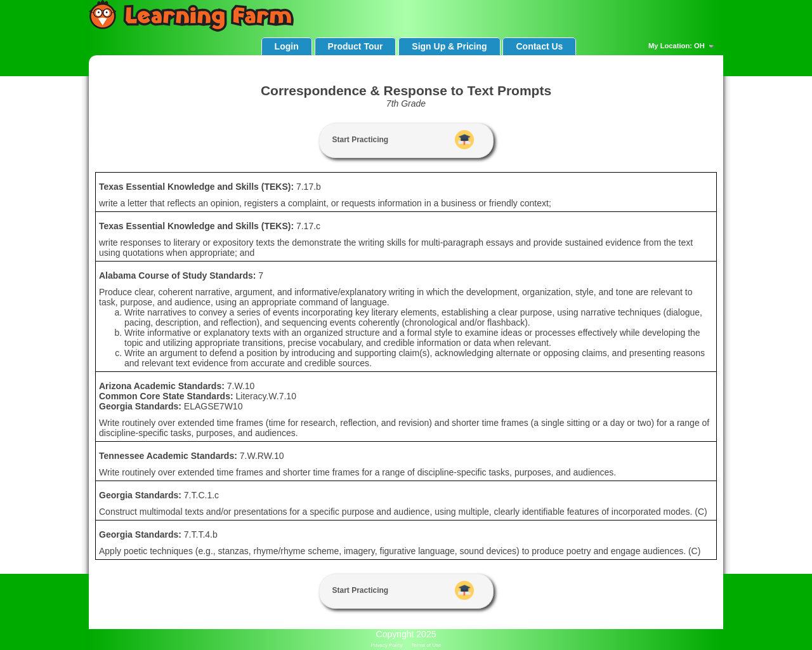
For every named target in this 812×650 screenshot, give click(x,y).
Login (287, 46)
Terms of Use (426, 645)
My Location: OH (683, 46)
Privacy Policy (387, 645)
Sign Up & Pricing (449, 46)
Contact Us (539, 46)
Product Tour (356, 46)
